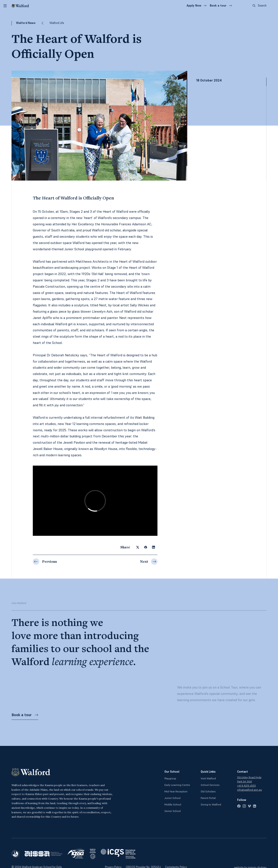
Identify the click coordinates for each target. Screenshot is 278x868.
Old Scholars (208, 791)
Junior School (172, 798)
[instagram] (244, 806)
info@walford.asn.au (250, 790)
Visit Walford (208, 778)
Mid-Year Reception (176, 791)
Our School (172, 772)
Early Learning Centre (177, 785)
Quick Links (208, 772)
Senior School (173, 811)
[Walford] (20, 6)
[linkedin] (255, 806)
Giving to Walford (211, 804)
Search (260, 6)
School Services (210, 785)
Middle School (173, 804)
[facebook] (239, 806)
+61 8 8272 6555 (247, 786)
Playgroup (170, 778)
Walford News (26, 23)
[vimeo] (249, 806)
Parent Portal (208, 798)
